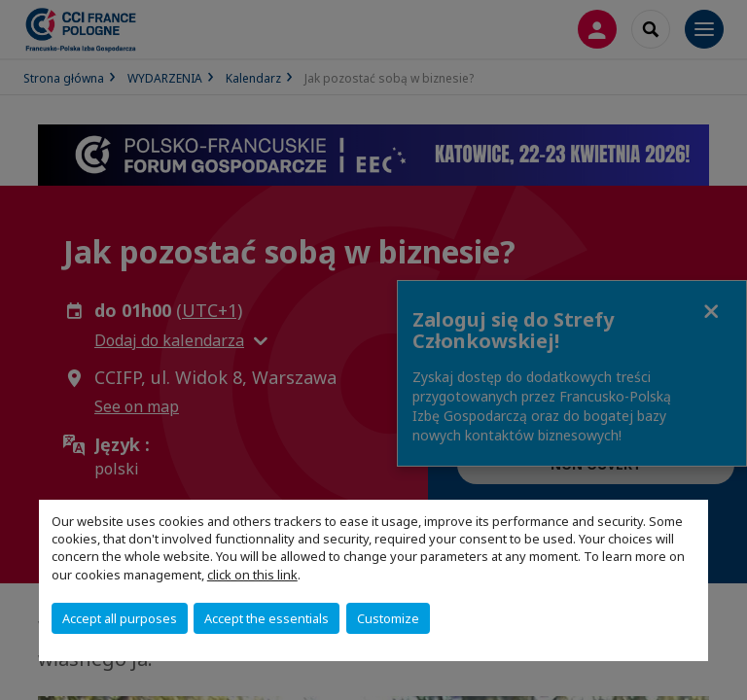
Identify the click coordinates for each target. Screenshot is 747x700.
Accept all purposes (120, 618)
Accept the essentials (267, 618)
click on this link (252, 575)
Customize (388, 618)
